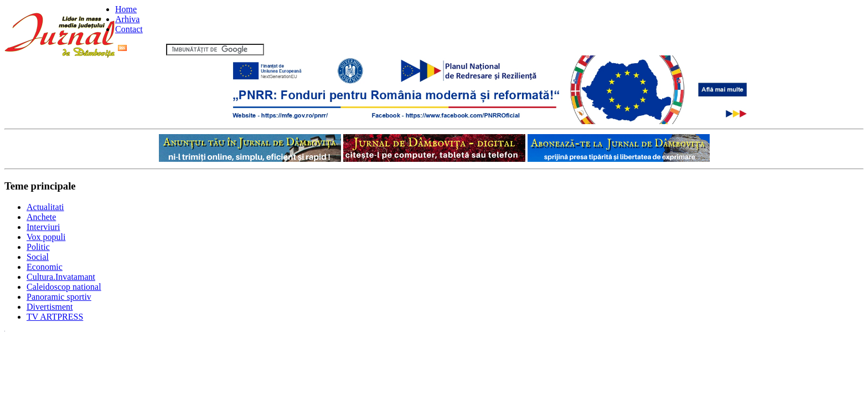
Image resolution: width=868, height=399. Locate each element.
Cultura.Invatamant (61, 277)
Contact (129, 29)
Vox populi (46, 237)
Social (38, 257)
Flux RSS (141, 49)
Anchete (41, 217)
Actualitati (45, 207)
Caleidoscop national (64, 287)
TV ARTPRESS (55, 317)
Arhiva (127, 19)
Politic (38, 247)
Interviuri (43, 227)
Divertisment (50, 307)
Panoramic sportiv (59, 297)
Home (126, 9)
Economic (45, 267)
